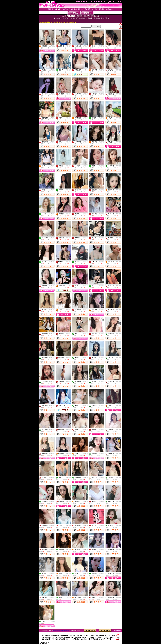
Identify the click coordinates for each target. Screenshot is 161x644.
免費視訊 (52, 46)
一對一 (86, 70)
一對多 (69, 597)
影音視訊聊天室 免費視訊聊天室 (62, 631)
